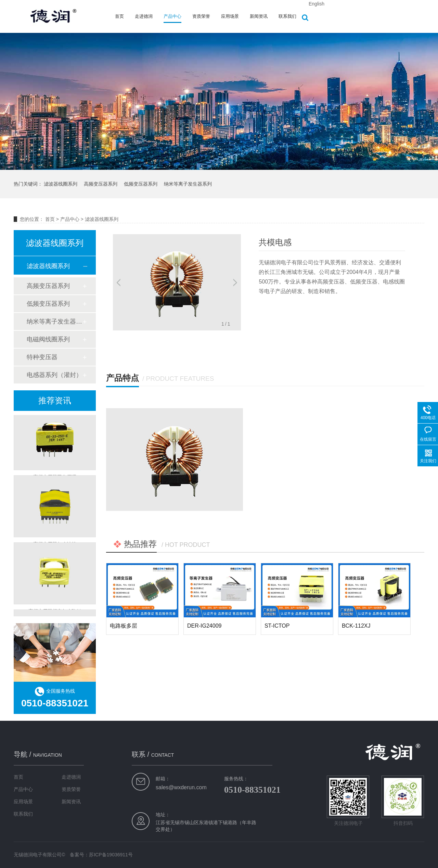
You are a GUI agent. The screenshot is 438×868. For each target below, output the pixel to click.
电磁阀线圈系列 (48, 339)
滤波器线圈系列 (61, 184)
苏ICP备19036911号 (111, 855)
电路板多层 (124, 626)
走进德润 (144, 16)
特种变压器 (42, 357)
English (317, 4)
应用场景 (230, 16)
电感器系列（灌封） (54, 375)
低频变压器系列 (141, 184)
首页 (119, 16)
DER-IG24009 (204, 626)
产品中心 (172, 16)
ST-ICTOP (277, 626)
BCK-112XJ (356, 626)
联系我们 (287, 16)
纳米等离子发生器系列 (188, 184)
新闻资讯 (259, 16)
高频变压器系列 (101, 184)
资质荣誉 (201, 16)
